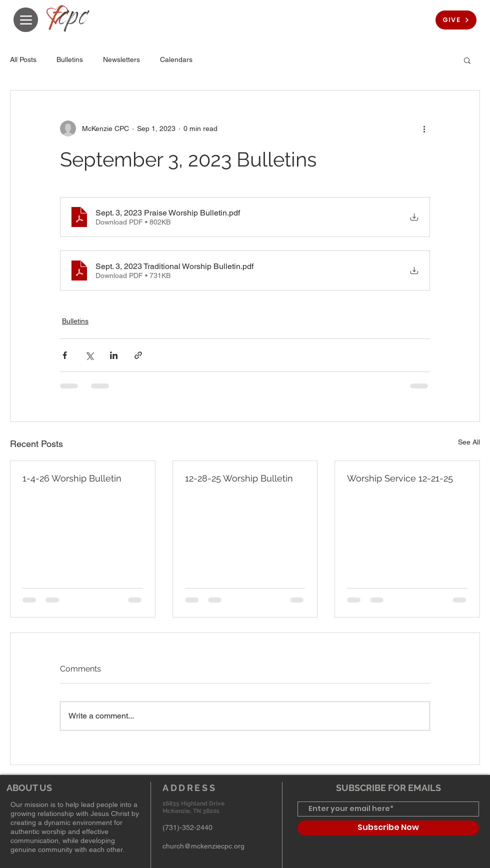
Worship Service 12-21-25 (400, 478)
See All (469, 442)
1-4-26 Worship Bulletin (72, 478)
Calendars (176, 59)
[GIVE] (456, 20)
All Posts (23, 59)
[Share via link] (138, 355)
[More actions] (424, 128)
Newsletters (121, 59)
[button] (467, 60)
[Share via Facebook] (65, 355)
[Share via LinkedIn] (114, 355)
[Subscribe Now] (388, 828)
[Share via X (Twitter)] (89, 355)
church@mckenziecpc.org (203, 846)
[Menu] (26, 20)
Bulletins (70, 59)
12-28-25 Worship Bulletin (239, 478)
